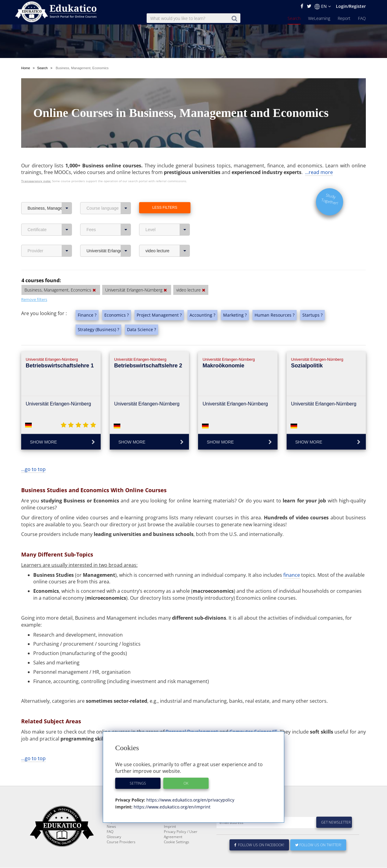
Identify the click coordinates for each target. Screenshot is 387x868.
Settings (138, 783)
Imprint (170, 841)
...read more (319, 172)
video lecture (168, 251)
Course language (109, 208)
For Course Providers (181, 836)
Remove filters (34, 299)
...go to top (33, 469)
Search (294, 18)
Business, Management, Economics (50, 208)
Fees (109, 230)
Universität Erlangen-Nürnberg (109, 251)
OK (186, 783)
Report (344, 18)
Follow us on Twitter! (318, 859)
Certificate (50, 230)
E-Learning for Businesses (185, 831)
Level (168, 230)
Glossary (114, 851)
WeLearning (319, 18)
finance (292, 575)
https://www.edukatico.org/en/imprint (171, 807)
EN (323, 6)
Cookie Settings (177, 856)
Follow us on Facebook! (259, 859)
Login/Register (351, 6)
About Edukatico (177, 826)
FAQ (362, 18)
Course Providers (121, 856)
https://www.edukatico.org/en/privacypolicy (190, 800)
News (111, 841)
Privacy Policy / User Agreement (181, 849)
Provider (50, 251)
